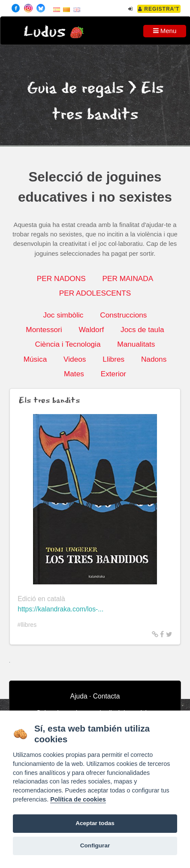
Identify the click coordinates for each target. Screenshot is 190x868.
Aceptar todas (95, 823)
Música (35, 359)
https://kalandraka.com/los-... (60, 609)
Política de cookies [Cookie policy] (78, 799)
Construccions (123, 315)
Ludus (45, 32)
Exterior (113, 374)
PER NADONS (61, 278)
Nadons (154, 359)
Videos (75, 359)
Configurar (95, 845)
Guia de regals (75, 89)
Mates (74, 374)
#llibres (27, 625)
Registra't (159, 9)
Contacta (107, 696)
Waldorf (91, 330)
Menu (165, 31)
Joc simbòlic (63, 315)
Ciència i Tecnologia (68, 344)
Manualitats (136, 344)
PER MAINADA (128, 278)
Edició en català (41, 599)
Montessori (44, 330)
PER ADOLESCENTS (95, 293)
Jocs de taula (142, 330)
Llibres (113, 359)
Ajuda (79, 696)
